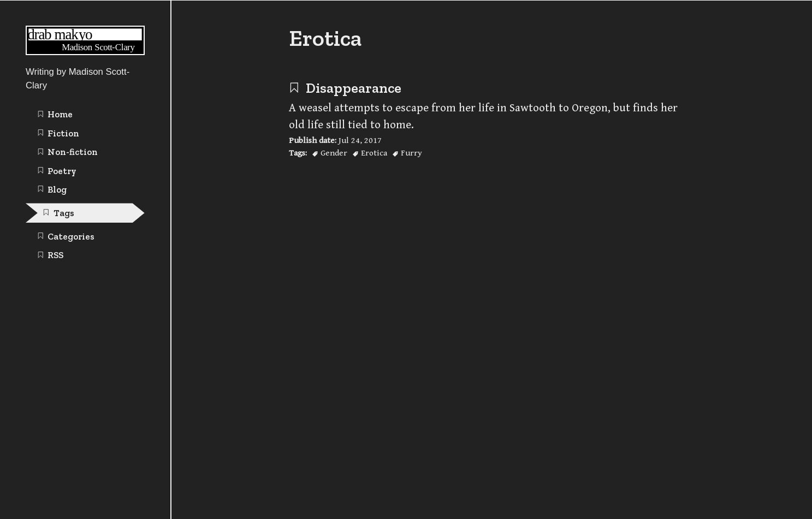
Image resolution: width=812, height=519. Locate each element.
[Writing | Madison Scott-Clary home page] (85, 52)
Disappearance (345, 88)
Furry (411, 153)
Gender (334, 153)
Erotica (374, 153)
